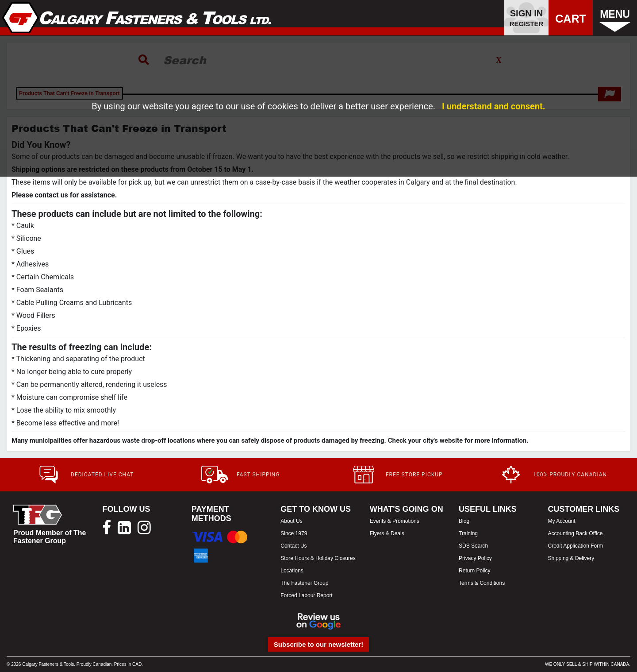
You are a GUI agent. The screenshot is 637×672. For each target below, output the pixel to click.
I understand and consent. (494, 106)
